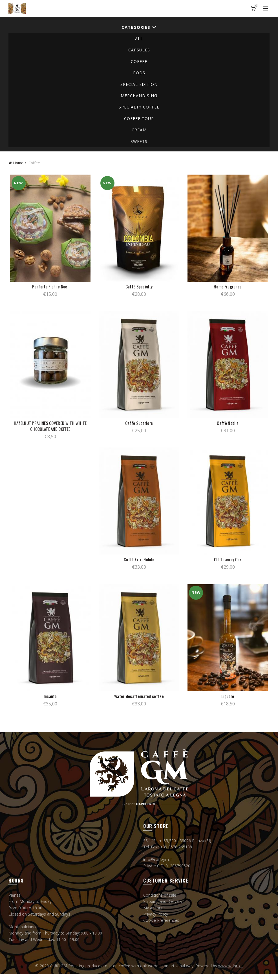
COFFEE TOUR (139, 119)
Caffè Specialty (139, 288)
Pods (139, 73)
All (139, 39)
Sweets (139, 141)
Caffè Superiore (139, 426)
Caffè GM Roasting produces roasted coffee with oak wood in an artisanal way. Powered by (134, 971)
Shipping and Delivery (163, 907)
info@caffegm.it (158, 865)
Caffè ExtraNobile (139, 564)
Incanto (49, 702)
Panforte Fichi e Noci (49, 288)
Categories (136, 27)
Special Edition (139, 84)
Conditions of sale (160, 901)
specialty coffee (139, 107)
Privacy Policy (156, 920)
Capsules (139, 50)
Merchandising (139, 96)
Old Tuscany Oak (229, 564)
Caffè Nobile (229, 426)
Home (18, 163)
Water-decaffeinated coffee (139, 702)
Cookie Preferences (161, 926)
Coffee (139, 61)
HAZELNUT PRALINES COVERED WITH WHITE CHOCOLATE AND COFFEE (49, 429)
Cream (139, 130)
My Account (154, 913)
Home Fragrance (229, 288)
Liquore (229, 702)
